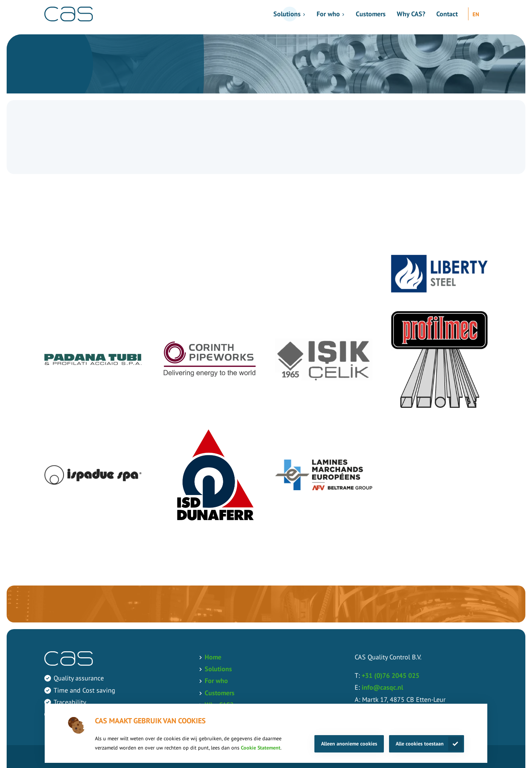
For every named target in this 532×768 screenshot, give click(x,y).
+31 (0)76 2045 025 (391, 675)
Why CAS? (411, 14)
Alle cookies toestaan (420, 744)
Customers (371, 14)
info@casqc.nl (382, 687)
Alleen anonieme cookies (349, 744)
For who (328, 14)
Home (213, 657)
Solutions (287, 14)
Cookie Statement (261, 748)
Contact (447, 14)
